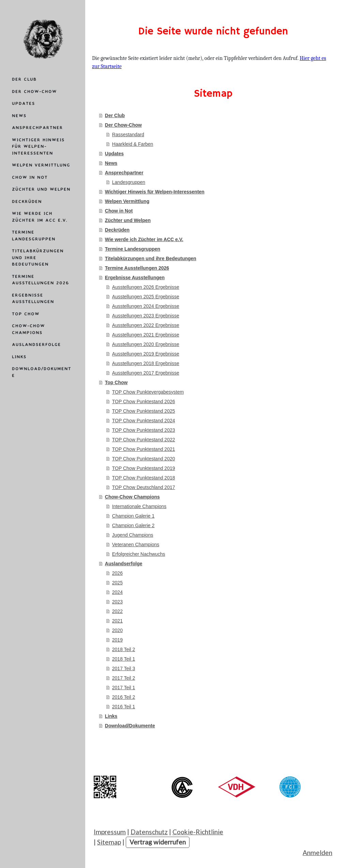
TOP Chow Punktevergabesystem (148, 392)
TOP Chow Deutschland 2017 (144, 487)
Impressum (110, 832)
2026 (117, 573)
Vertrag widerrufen (158, 842)
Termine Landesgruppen (34, 235)
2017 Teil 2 (124, 678)
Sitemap (109, 842)
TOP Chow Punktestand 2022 (144, 440)
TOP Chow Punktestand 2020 (144, 459)
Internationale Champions (139, 506)
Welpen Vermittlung (41, 165)
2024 (117, 592)
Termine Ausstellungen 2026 (41, 280)
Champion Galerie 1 (133, 516)
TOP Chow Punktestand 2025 (144, 411)
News (19, 115)
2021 (117, 621)
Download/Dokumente (42, 372)
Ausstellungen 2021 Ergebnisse (146, 335)
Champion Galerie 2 (133, 525)
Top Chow (26, 314)
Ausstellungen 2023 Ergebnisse (146, 316)
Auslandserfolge (36, 344)
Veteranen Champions (136, 545)
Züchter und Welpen (41, 189)
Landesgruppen (129, 182)
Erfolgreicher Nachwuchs (139, 554)
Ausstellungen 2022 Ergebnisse (146, 325)
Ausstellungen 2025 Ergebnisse (146, 297)
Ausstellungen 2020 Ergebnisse (146, 344)
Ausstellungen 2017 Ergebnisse (146, 373)
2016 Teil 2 (124, 697)
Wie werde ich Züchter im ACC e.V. (40, 217)
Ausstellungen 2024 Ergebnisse (146, 306)
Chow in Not (30, 177)
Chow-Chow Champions (28, 329)
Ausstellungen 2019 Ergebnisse (146, 354)
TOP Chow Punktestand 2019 (144, 468)
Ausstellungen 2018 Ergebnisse (146, 363)
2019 (117, 640)
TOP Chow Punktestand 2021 (144, 449)
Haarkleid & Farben (133, 144)
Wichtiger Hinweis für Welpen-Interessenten (38, 146)
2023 (117, 602)
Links (19, 357)
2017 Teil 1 (124, 688)
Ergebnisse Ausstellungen (33, 298)
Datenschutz (149, 832)
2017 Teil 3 (124, 668)
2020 (117, 630)
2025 (117, 583)
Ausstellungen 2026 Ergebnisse (146, 287)
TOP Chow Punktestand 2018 (144, 478)
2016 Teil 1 (124, 707)
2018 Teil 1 (124, 659)
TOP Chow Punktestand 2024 (144, 421)
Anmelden (317, 853)
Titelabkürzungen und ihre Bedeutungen (38, 257)
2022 (117, 611)
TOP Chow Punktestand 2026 (144, 401)
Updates (24, 103)
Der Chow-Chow (34, 91)
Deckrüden (27, 201)
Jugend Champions (133, 535)
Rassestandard (128, 135)
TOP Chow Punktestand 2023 (144, 430)
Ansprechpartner (37, 127)
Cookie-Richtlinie (198, 832)
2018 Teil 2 (124, 649)
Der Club (24, 79)
